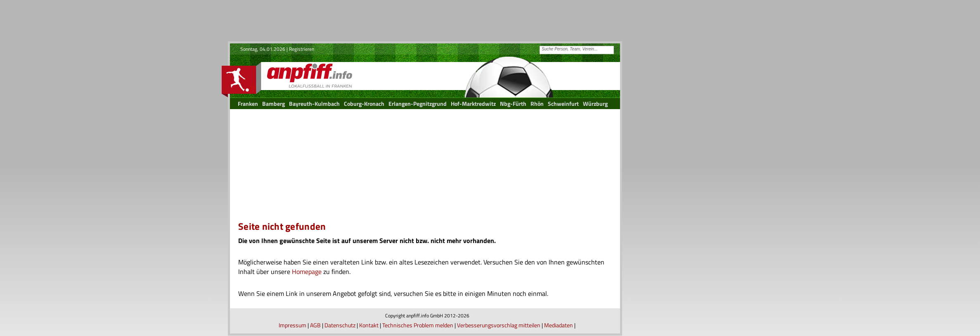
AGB (315, 325)
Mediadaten (559, 325)
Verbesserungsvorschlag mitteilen (499, 325)
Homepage (307, 272)
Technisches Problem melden (418, 325)
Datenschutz (340, 325)
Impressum (292, 325)
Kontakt (369, 325)
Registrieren (302, 49)
